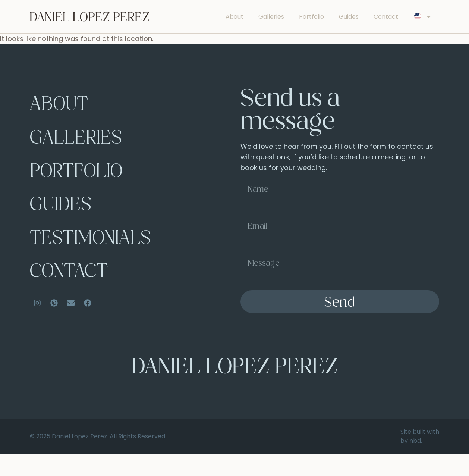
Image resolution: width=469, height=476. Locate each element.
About (234, 17)
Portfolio (311, 17)
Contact (386, 17)
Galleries (271, 17)
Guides (349, 17)
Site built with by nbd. (420, 458)
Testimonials (95, 258)
